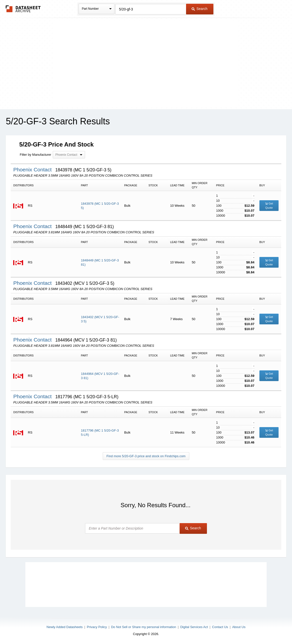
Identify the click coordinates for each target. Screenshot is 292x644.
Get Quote (269, 206)
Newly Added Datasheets (65, 627)
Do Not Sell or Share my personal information (144, 627)
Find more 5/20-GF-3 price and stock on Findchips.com (146, 456)
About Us (239, 627)
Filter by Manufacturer (35, 155)
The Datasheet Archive (23, 9)
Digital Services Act (194, 627)
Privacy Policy (97, 627)
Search (199, 9)
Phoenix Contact (33, 170)
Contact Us (220, 627)
